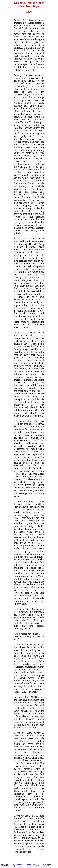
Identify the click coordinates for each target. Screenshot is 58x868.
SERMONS (33, 865)
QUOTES (18, 865)
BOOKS (47, 865)
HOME (5, 865)
